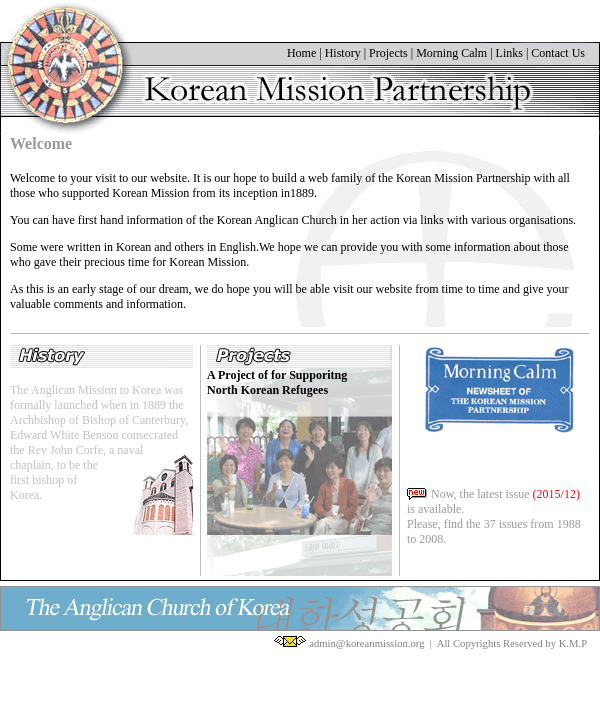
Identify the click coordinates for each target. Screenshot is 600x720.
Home (301, 53)
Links (509, 53)
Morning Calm (451, 53)
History (343, 53)
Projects (388, 53)
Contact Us (558, 53)
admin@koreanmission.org (366, 643)
